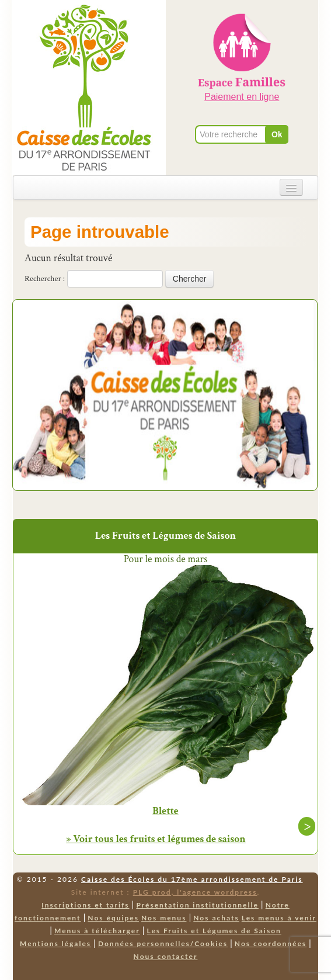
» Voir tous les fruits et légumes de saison (156, 839)
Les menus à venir (279, 918)
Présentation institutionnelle (197, 905)
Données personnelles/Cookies (163, 943)
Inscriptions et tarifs (85, 905)
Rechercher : (45, 279)
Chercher (190, 279)
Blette (165, 811)
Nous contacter (166, 956)
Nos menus (164, 918)
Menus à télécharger (97, 931)
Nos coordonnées (271, 943)
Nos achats (216, 918)
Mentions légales (55, 943)
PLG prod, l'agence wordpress (195, 892)
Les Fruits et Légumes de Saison (214, 931)
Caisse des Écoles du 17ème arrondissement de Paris (192, 879)
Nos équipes (113, 918)
